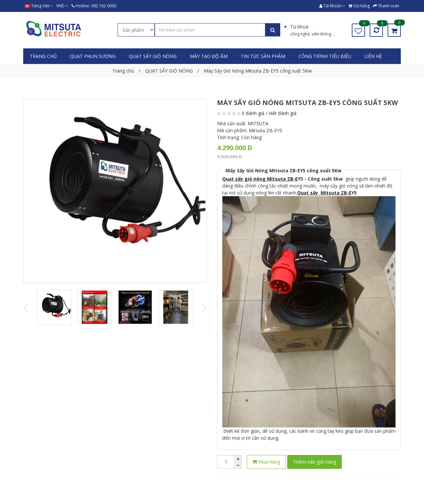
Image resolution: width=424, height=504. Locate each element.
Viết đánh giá (283, 113)
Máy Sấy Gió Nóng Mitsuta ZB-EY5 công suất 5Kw (284, 170)
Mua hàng (266, 462)
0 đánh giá (253, 113)
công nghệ (300, 34)
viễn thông (322, 34)
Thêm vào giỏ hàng (315, 462)
